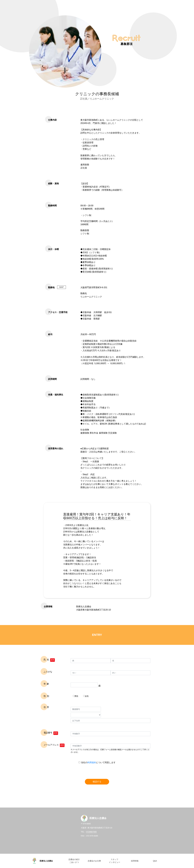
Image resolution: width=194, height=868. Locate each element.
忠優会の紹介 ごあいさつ (74, 861)
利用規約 (92, 762)
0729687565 (91, 832)
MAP (62, 287)
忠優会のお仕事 (94, 861)
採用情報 (135, 861)
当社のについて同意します (97, 762)
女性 (86, 696)
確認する (97, 782)
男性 (76, 696)
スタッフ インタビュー (115, 861)
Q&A (155, 861)
